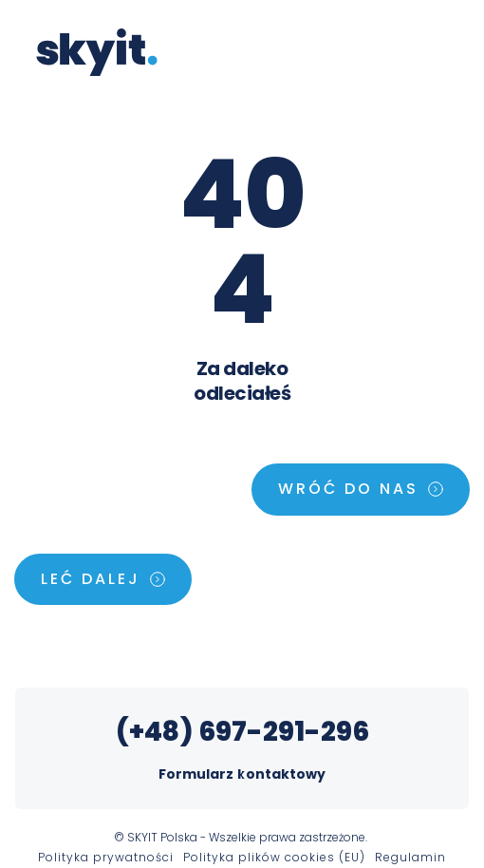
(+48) (157, 732)
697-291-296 (284, 732)
